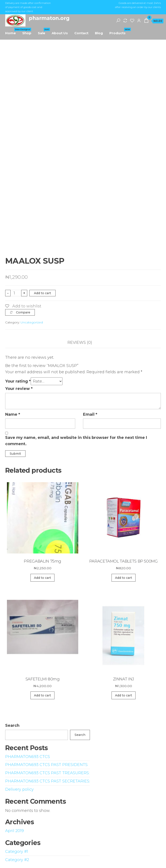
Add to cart (42, 293)
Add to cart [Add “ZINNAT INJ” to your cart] (124, 695)
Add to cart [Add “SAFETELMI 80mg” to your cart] (42, 695)
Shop (27, 33)
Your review (19, 389)
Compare (23, 312)
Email (90, 414)
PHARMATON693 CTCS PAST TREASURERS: (47, 773)
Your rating (18, 381)
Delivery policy (19, 789)
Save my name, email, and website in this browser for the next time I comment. (76, 441)
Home (12, 31)
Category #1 (17, 852)
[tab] (83, 343)
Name (13, 414)
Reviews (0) (80, 342)
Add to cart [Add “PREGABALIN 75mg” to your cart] (42, 578)
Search (12, 725)
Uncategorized (32, 322)
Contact (81, 33)
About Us (60, 33)
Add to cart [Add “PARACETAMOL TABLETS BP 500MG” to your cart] (124, 578)
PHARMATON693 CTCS (28, 757)
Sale (43, 31)
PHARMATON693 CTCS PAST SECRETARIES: (48, 781)
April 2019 (14, 831)
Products (119, 31)
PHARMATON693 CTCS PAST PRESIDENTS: (47, 765)
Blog (99, 33)
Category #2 (17, 860)
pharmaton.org (49, 18)
